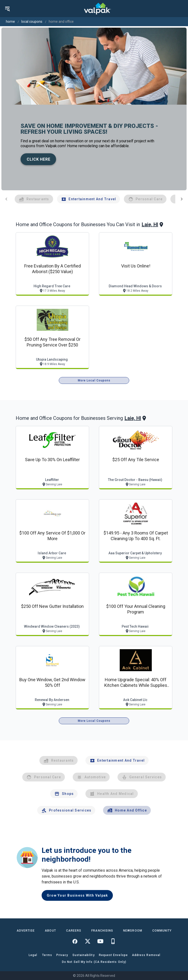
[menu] (7, 9)
